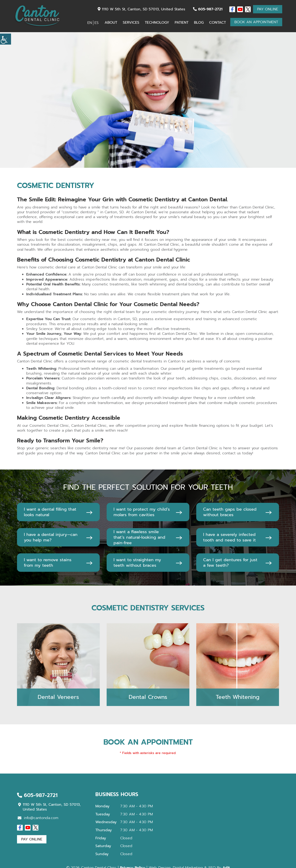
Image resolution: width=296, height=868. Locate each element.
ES (97, 23)
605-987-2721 (208, 9)
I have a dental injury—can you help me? (51, 537)
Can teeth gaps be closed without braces (230, 512)
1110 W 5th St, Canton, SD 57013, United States (141, 9)
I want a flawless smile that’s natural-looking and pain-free (139, 537)
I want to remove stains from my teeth (48, 563)
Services (131, 23)
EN (90, 23)
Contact (218, 23)
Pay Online (268, 9)
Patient (182, 23)
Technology (157, 23)
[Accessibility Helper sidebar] (6, 39)
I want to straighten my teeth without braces (137, 563)
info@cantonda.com (38, 818)
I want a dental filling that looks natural (50, 512)
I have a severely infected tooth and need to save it (229, 537)
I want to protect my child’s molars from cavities (142, 512)
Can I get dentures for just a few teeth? (230, 563)
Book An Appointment (256, 22)
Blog (199, 23)
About (111, 23)
